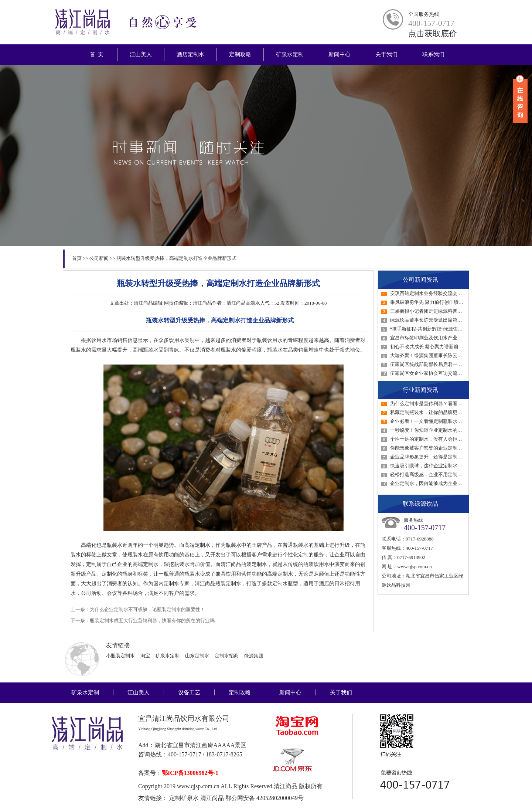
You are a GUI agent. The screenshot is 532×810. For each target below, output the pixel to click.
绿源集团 (254, 656)
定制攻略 (240, 54)
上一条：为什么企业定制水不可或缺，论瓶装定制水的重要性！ (138, 609)
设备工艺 (189, 692)
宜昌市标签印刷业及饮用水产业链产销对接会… (441, 338)
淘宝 (145, 656)
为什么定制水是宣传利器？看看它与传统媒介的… (443, 404)
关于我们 (386, 54)
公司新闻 (99, 258)
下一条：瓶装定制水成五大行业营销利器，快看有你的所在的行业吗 (143, 621)
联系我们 (433, 54)
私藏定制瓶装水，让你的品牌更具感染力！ (436, 412)
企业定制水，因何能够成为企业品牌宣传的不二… (443, 483)
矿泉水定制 (290, 54)
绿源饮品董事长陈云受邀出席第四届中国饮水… (441, 320)
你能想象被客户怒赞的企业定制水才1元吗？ (437, 448)
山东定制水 (197, 656)
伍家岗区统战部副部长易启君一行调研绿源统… (441, 364)
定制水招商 (227, 656)
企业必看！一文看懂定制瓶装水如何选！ (433, 421)
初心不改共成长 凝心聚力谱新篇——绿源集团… (441, 347)
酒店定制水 (190, 54)
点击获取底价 (433, 33)
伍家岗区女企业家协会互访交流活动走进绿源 (438, 373)
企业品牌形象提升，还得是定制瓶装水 (431, 457)
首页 (77, 258)
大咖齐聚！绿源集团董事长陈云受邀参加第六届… (443, 355)
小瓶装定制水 (120, 656)
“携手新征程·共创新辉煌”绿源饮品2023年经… (439, 329)
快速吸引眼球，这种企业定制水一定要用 (433, 466)
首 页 (97, 54)
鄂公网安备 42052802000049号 (265, 798)
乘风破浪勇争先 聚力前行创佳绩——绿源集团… (441, 302)
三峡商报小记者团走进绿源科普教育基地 (433, 311)
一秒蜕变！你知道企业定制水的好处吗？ (433, 430)
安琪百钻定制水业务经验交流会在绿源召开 (436, 293)
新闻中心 (340, 54)
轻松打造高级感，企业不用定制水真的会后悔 (438, 475)
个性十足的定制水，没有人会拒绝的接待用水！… (443, 439)
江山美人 (141, 54)
